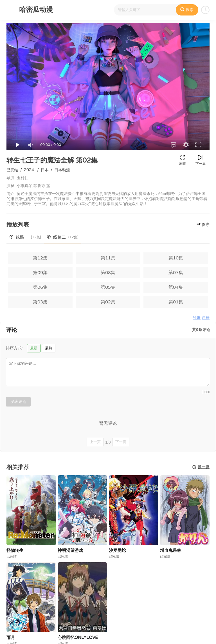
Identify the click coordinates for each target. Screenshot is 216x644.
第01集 (176, 302)
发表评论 (18, 401)
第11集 (108, 258)
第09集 (40, 273)
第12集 (40, 258)
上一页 (95, 442)
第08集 (108, 273)
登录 (197, 318)
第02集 (108, 302)
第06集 (40, 287)
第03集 (40, 302)
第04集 (176, 287)
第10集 (176, 258)
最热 (49, 348)
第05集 (108, 287)
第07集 (176, 273)
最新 (34, 348)
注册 (206, 318)
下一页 (121, 442)
